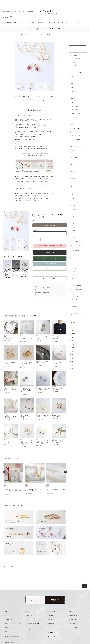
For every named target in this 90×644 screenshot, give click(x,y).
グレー (73, 328)
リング (72, 64)
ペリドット (73, 287)
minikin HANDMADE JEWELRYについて (17, 17)
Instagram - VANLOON (74, 614)
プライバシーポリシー (53, 631)
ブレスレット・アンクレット (77, 67)
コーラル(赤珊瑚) (75, 245)
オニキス (73, 221)
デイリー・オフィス (75, 123)
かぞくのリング (30, 610)
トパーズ (73, 273)
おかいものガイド (9, 622)
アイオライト (74, 204)
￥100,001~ (73, 111)
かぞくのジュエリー (75, 152)
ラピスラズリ (74, 294)
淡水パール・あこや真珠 (76, 280)
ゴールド (73, 363)
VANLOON (40, 17)
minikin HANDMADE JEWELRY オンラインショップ (16, 29)
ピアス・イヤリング (75, 53)
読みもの (81, 17)
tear (71, 159)
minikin (32, 17)
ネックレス (73, 60)
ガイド (73, 17)
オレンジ (73, 338)
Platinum (72, 185)
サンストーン (74, 252)
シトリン (73, 256)
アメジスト (73, 211)
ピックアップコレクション (61, 17)
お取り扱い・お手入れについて (13, 618)
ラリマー (73, 298)
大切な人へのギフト (75, 130)
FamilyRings (73, 155)
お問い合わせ (28, 6)
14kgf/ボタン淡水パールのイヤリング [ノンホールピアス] (31, 179)
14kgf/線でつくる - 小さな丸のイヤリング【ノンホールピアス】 (32, 173)
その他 (72, 71)
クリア (73, 324)
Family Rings (29, 614)
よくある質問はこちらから (12, 631)
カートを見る (7, 11)
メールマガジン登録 (53, 623)
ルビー (72, 305)
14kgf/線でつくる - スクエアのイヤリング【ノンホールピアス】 (32, 176)
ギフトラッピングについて (12, 610)
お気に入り (50, 263)
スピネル (73, 259)
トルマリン (73, 277)
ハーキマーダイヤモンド (76, 284)
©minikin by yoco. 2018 (9, 637)
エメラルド (73, 214)
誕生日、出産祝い (75, 126)
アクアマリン (74, 207)
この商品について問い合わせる (50, 272)
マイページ (17, 11)
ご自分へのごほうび (75, 133)
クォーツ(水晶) (74, 236)
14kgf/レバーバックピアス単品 (23, 183)
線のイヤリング (74, 148)
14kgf (72, 189)
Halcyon (72, 166)
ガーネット (73, 232)
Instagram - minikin (74, 610)
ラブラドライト (74, 301)
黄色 (72, 342)
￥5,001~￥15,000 (74, 101)
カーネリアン (74, 228)
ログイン (18, 6)
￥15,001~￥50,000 (75, 104)
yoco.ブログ (72, 618)
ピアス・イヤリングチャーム (47, 29)
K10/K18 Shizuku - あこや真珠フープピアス (27, 190)
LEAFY (72, 162)
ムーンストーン (74, 291)
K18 (71, 177)
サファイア (73, 249)
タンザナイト (74, 266)
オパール (73, 218)
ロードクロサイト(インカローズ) (78, 309)
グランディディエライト (76, 240)
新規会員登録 (8, 6)
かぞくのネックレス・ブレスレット (34, 619)
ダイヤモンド (74, 270)
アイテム (49, 17)
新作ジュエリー (74, 50)
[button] (4, 466)
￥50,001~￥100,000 (75, 108)
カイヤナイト (74, 225)
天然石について (9, 614)
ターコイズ (73, 263)
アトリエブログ (73, 622)
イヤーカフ (73, 57)
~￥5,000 (72, 97)
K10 (71, 181)
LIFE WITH (73, 145)
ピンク (73, 335)
